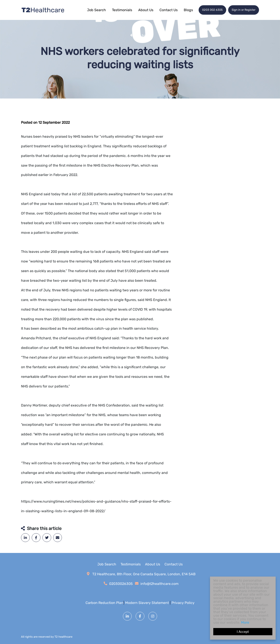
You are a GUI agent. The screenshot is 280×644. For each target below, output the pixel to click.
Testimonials (122, 10)
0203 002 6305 (212, 10)
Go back (143, 35)
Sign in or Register (244, 10)
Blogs (188, 10)
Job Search (96, 10)
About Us (146, 10)
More (245, 622)
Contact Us (169, 10)
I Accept (243, 632)
